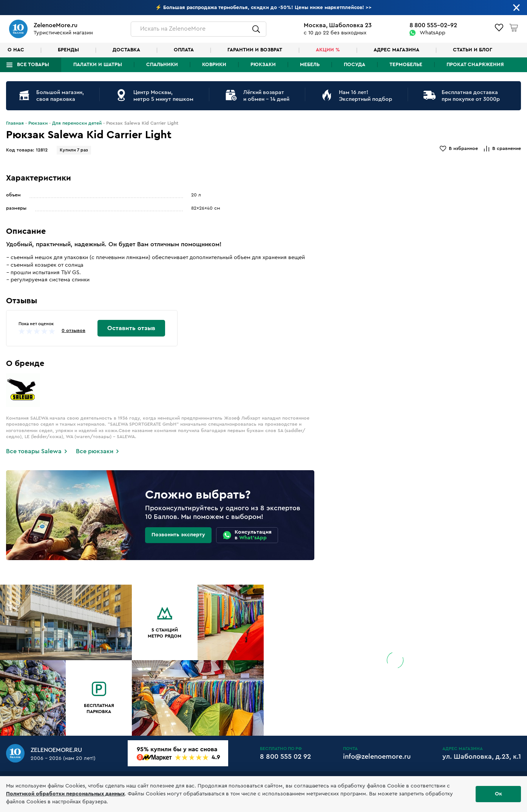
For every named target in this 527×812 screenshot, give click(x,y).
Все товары (33, 65)
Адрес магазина (396, 50)
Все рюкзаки (95, 451)
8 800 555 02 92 (285, 756)
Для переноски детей (77, 123)
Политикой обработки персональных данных (65, 794)
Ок (498, 794)
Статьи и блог (473, 50)
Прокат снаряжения (475, 65)
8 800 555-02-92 (433, 25)
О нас (16, 50)
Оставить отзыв (131, 328)
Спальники (162, 65)
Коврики (214, 65)
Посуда (355, 65)
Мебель (310, 65)
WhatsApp (433, 33)
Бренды (68, 50)
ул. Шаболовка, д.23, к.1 (482, 756)
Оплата (184, 50)
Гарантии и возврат (255, 50)
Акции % (328, 50)
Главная (15, 123)
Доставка (126, 50)
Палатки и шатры (98, 65)
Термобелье (406, 65)
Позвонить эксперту (178, 535)
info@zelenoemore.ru (377, 756)
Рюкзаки (263, 65)
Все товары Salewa (34, 451)
